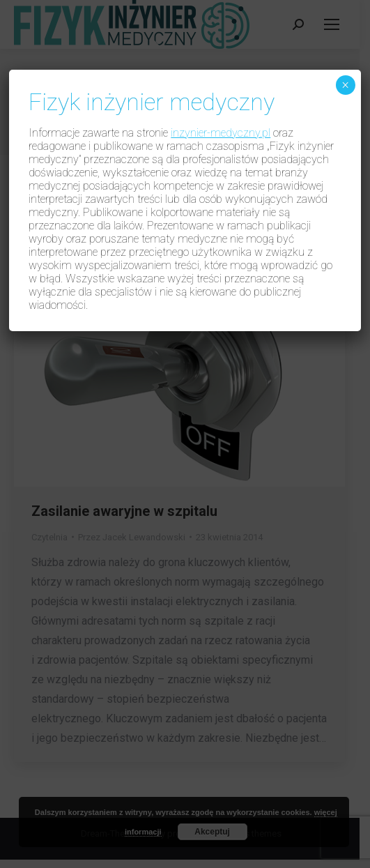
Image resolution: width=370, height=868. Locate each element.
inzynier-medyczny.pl (221, 133)
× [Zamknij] (345, 85)
